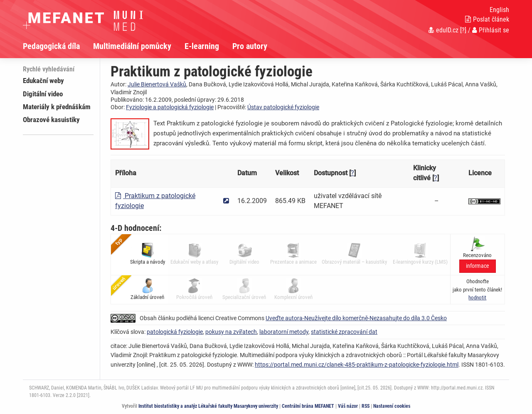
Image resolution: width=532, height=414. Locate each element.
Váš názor (348, 406)
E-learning (202, 46)
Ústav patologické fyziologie (283, 107)
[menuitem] (58, 46)
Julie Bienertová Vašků (157, 84)
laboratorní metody (284, 332)
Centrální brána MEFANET (308, 406)
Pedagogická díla (51, 46)
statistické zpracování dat (344, 332)
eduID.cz (443, 30)
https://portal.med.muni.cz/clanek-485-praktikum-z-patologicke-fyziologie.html (357, 365)
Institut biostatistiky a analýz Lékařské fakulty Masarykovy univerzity (208, 406)
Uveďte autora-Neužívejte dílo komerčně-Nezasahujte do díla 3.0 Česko (356, 318)
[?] (463, 30)
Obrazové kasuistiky (51, 120)
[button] (477, 298)
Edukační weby (43, 81)
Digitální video (43, 94)
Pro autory (250, 46)
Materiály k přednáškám (57, 107)
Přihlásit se (491, 30)
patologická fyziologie (175, 332)
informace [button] (478, 266)
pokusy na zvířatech (231, 332)
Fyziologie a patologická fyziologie (170, 107)
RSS (366, 406)
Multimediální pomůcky (132, 46)
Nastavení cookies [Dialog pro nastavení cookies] (392, 406)
